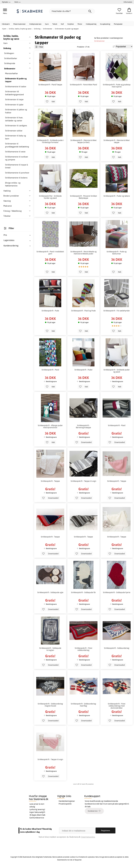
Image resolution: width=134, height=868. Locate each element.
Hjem (4, 29)
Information (128, 2)
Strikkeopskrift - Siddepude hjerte (117, 592)
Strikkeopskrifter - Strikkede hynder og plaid (50, 197)
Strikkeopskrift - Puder (83, 370)
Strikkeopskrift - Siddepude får (83, 592)
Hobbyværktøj (91, 24)
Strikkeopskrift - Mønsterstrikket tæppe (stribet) (83, 141)
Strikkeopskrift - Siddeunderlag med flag (83, 705)
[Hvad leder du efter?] (72, 11)
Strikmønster (99, 41)
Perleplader (118, 24)
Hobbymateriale (35, 24)
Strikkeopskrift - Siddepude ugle (50, 592)
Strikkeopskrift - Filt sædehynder (117, 311)
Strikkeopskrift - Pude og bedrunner (117, 253)
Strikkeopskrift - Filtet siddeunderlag (83, 649)
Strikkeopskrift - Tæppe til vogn (83, 481)
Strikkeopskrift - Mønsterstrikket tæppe (117, 141)
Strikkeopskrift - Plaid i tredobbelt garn (50, 253)
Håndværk (6, 24)
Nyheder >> (6, 2)
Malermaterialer (19, 24)
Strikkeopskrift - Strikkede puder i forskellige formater (50, 141)
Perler (80, 24)
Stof (62, 24)
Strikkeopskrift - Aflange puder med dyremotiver (50, 426)
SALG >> (17, 2)
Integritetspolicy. (88, 837)
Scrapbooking (105, 24)
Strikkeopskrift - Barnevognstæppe (83, 426)
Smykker (71, 24)
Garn (47, 24)
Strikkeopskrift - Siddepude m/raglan (50, 649)
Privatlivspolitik (65, 804)
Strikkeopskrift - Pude (50, 311)
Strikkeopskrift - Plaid (50, 370)
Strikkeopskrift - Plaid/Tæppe (50, 85)
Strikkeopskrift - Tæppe (50, 481)
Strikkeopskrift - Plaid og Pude (83, 311)
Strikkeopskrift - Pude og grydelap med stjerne (117, 86)
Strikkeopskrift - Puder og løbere (117, 196)
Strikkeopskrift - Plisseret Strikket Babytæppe (83, 197)
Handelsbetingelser (67, 801)
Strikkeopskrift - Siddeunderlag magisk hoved (50, 705)
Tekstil (55, 24)
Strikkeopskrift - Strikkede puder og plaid (117, 371)
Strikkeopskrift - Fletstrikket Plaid (83, 85)
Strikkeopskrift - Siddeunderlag (117, 648)
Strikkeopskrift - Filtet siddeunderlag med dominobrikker (117, 706)
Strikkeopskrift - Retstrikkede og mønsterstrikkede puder (83, 253)
